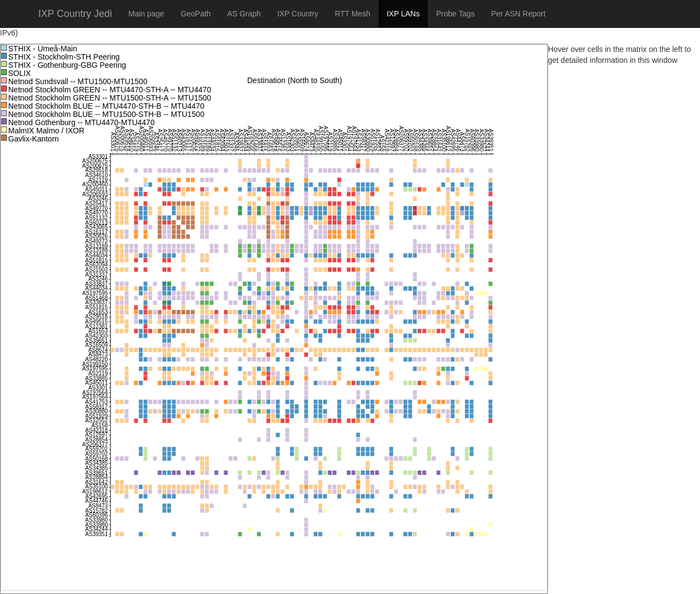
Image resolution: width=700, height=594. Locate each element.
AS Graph (244, 14)
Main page (146, 14)
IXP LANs (403, 14)
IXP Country (298, 14)
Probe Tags (455, 14)
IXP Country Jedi (75, 14)
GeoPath (196, 14)
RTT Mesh (352, 14)
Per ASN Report (518, 14)
